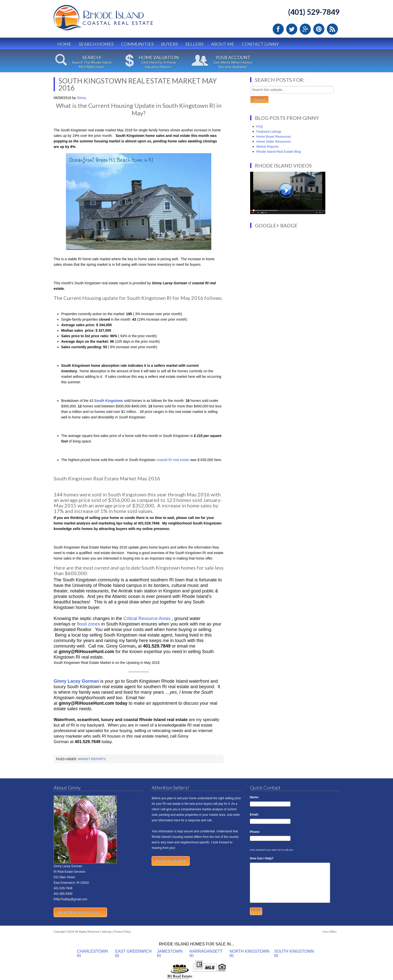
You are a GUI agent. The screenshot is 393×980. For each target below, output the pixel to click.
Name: (256, 797)
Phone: (255, 832)
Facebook (278, 29)
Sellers (194, 44)
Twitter (292, 29)
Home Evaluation (171, 861)
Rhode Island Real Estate (114, 20)
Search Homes (96, 44)
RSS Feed (332, 29)
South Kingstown (109, 401)
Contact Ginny (260, 44)
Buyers (170, 44)
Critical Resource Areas (148, 618)
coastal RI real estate (173, 460)
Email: (256, 815)
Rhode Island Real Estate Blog (279, 152)
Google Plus (305, 29)
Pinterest (319, 29)
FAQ (260, 126)
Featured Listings (269, 131)
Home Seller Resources (274, 142)
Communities (137, 44)
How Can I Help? (263, 858)
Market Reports (92, 759)
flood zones (88, 624)
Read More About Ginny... (80, 912)
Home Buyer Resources (274, 137)
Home (64, 44)
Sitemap (107, 932)
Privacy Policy (122, 932)
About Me (223, 44)
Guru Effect (329, 932)
